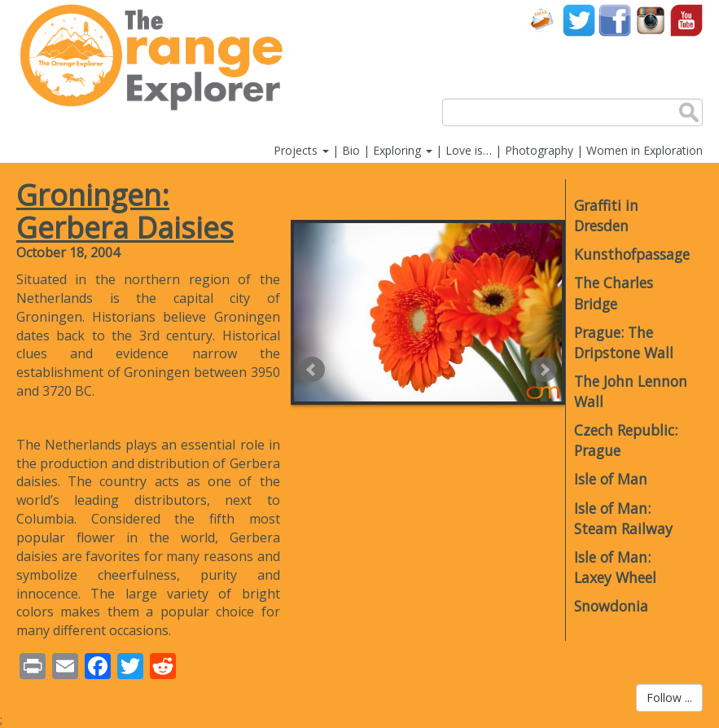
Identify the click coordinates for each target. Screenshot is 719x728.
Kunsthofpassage (631, 254)
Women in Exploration (644, 150)
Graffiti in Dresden (606, 215)
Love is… (469, 150)
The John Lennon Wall (631, 391)
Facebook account (615, 20)
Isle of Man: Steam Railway (623, 518)
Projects (301, 150)
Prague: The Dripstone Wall (624, 342)
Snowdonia (611, 606)
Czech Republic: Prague (626, 440)
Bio (351, 150)
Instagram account (651, 20)
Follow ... (669, 697)
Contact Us (543, 20)
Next (544, 370)
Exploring (403, 150)
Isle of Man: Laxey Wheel (615, 567)
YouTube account (686, 20)
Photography (539, 150)
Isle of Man (611, 479)
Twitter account (579, 20)
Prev (312, 370)
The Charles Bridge (614, 293)
